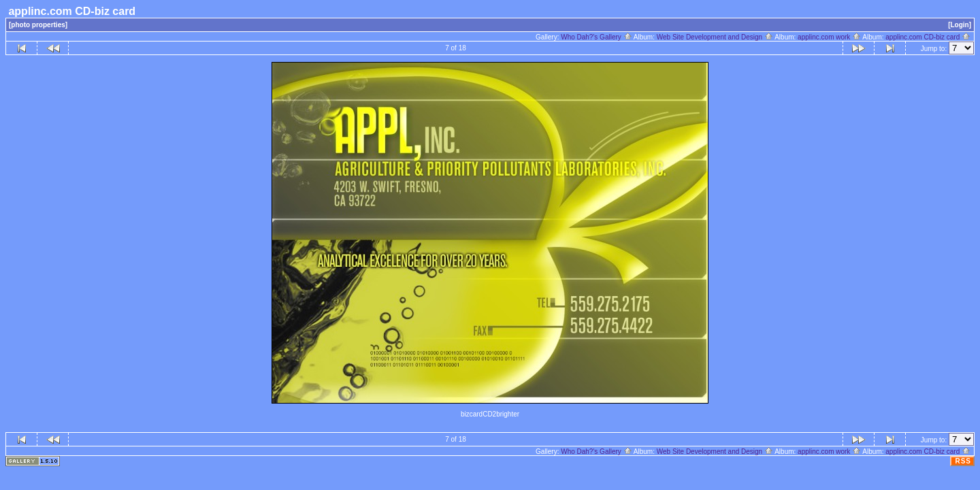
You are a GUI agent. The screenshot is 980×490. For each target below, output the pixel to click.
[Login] (960, 25)
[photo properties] (38, 25)
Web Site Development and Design (715, 37)
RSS (963, 461)
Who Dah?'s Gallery (596, 37)
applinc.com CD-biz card (928, 37)
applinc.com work (829, 37)
